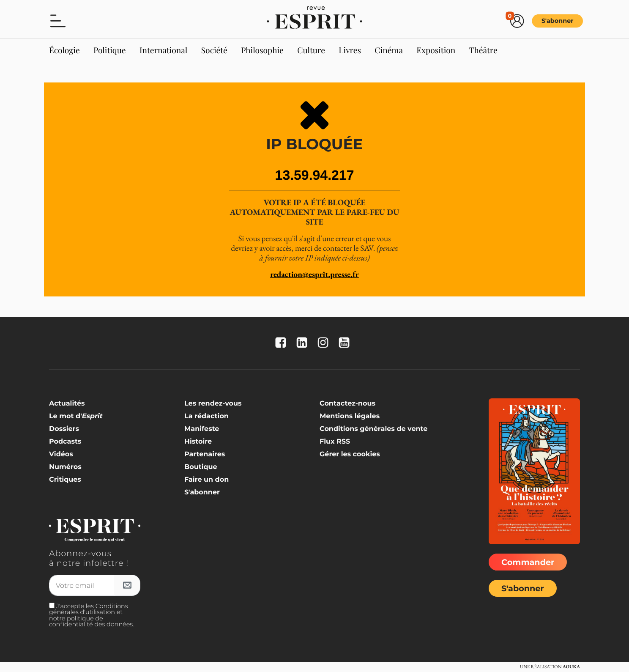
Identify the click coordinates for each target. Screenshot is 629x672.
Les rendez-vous (213, 404)
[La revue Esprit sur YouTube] (346, 343)
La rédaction (206, 416)
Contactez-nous (347, 404)
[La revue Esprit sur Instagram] (325, 343)
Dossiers (64, 429)
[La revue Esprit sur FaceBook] (283, 343)
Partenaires (205, 454)
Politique (110, 50)
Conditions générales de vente (373, 429)
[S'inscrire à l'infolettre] (127, 585)
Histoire (198, 442)
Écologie (64, 50)
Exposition (436, 50)
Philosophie (262, 50)
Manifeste (202, 429)
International (163, 50)
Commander (528, 562)
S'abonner (558, 21)
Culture (311, 50)
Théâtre (483, 50)
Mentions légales (350, 416)
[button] (58, 20)
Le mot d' (76, 416)
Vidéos (61, 454)
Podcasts (65, 442)
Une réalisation (550, 667)
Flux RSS (335, 442)
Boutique (201, 467)
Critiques (65, 480)
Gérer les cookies (350, 454)
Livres (350, 50)
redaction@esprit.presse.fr (314, 274)
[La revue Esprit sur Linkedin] (304, 343)
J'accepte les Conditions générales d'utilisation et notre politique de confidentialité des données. (92, 615)
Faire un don (206, 480)
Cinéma (389, 50)
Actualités (67, 404)
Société (214, 50)
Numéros (65, 467)
